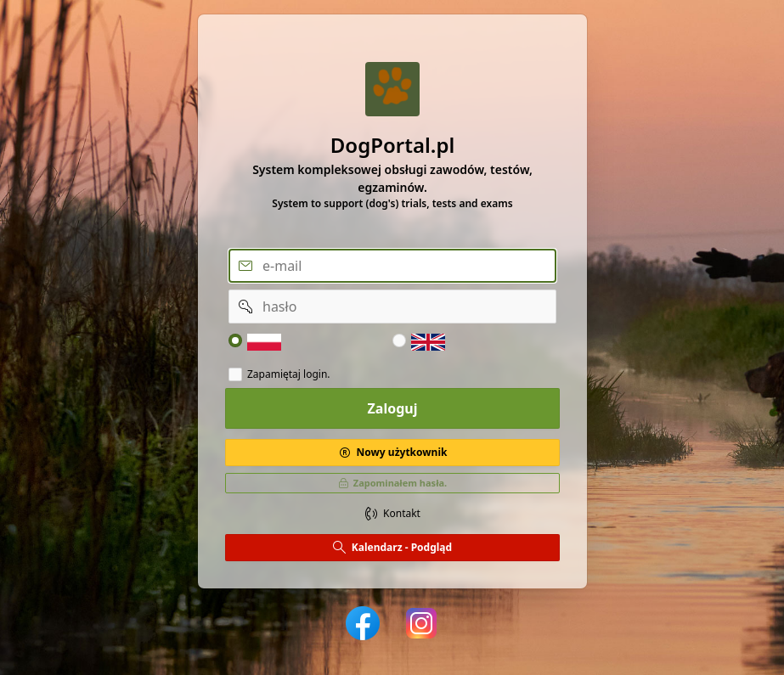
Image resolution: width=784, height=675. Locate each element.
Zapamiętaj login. (289, 374)
